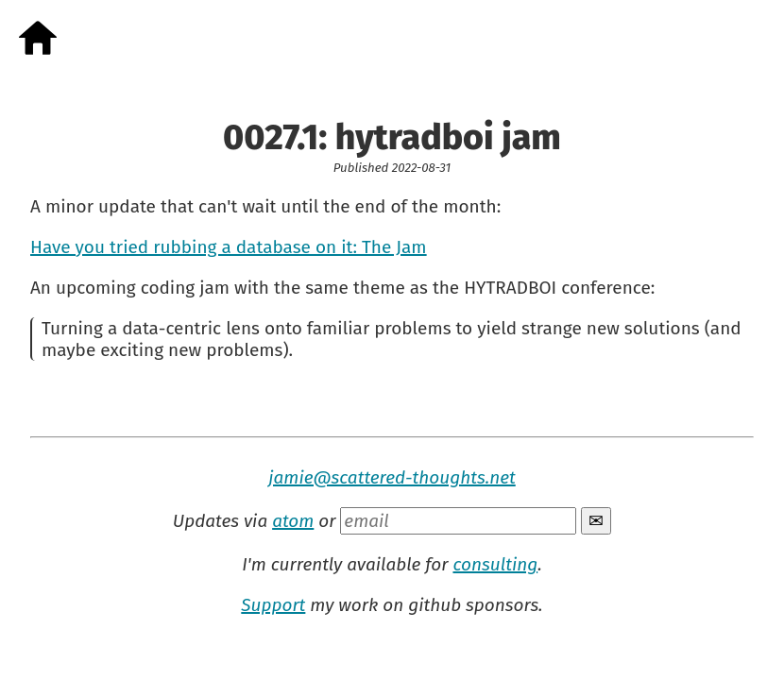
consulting (495, 564)
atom (293, 521)
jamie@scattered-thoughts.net (392, 477)
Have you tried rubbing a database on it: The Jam (229, 247)
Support (273, 605)
